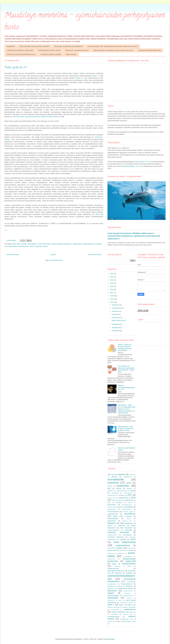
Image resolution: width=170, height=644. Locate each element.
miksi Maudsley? (126, 528)
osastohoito (111, 548)
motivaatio (128, 530)
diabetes (129, 488)
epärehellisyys (128, 493)
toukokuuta (116, 328)
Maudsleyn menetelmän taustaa (77, 50)
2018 (112, 289)
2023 (112, 277)
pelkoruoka (111, 553)
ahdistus (122, 474)
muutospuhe (127, 535)
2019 (112, 286)
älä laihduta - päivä (129, 621)
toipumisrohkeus (128, 591)
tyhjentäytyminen (128, 596)
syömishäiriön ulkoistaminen (19, 246)
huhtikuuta (116, 331)
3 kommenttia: (11, 240)
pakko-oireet (112, 550)
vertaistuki (114, 614)
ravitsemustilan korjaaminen (61, 244)
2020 (112, 283)
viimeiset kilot (128, 614)
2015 (112, 299)
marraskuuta (117, 308)
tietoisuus (129, 586)
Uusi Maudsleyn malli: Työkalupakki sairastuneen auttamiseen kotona (113, 46)
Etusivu (53, 254)
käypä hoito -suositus (122, 516)
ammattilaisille (116, 479)
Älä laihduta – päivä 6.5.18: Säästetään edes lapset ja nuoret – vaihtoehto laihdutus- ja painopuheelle (127, 409)
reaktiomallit (77, 244)
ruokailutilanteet (88, 244)
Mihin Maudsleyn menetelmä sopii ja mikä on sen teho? (113, 50)
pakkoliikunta (123, 550)
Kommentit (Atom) (56, 260)
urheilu (120, 600)
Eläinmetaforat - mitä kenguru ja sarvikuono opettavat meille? (126, 428)
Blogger (112, 639)
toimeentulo (111, 588)
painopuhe (131, 548)
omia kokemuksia (44, 244)
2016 (112, 296)
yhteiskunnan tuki (126, 619)
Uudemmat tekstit (13, 254)
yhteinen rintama (42, 246)
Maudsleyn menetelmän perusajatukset (68, 46)
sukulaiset (118, 573)
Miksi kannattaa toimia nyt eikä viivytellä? (34, 46)
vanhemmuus (130, 609)
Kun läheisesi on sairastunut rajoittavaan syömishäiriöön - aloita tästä (126, 369)
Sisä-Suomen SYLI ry (143, 162)
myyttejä (123, 539)
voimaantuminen (113, 617)
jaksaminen (112, 505)
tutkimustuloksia (113, 596)
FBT (130, 495)
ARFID (110, 486)
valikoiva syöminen (114, 607)
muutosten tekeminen (116, 537)
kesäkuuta (116, 324)
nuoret (133, 539)
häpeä (128, 500)
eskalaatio (122, 495)
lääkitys (110, 526)
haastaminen (123, 498)
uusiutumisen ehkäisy (126, 603)
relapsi (114, 564)
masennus (121, 526)
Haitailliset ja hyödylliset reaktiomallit (20, 50)
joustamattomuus (127, 505)
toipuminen (112, 591)
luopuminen (112, 521)
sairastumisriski (113, 568)
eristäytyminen (112, 495)
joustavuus (111, 507)
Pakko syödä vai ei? (15, 68)
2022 (112, 280)
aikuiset (114, 477)
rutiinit (129, 566)
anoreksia (113, 483)
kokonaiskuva (127, 509)
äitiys (119, 621)
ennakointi (115, 493)
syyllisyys (129, 573)
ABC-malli (99, 214)
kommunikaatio (113, 512)
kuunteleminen (113, 514)
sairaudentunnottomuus (116, 571)
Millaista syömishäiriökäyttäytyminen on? (126, 387)
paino (120, 548)
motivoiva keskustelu (118, 532)
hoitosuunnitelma (117, 500)
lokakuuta (116, 311)
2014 (112, 302)
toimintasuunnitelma (126, 588)
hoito (133, 498)
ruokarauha (117, 566)
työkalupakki (113, 598)
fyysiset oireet (112, 498)
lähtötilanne (129, 523)
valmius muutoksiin (129, 607)
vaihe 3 (130, 605)
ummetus (129, 598)
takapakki (111, 586)
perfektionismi (121, 553)
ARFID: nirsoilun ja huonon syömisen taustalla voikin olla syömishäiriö (125, 348)
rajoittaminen (111, 559)
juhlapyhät (119, 507)
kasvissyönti (111, 509)
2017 (112, 293)
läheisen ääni (127, 521)
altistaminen (128, 477)
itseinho (130, 503)
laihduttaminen (113, 519)
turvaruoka (127, 593)
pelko (131, 550)
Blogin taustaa (71, 54)
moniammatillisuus (113, 530)
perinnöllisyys (128, 556)
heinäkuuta (116, 317)
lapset (129, 519)
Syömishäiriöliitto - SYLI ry (132, 166)
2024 (112, 274)
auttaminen (123, 486)
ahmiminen (132, 475)
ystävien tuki (111, 621)
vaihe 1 (95, 76)
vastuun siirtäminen (119, 612)
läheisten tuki (113, 523)
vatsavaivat (132, 612)
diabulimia (110, 491)
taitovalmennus (127, 584)
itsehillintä (119, 502)
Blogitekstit (11, 46)
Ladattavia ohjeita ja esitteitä (51, 54)
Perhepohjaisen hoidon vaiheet (49, 50)
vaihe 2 (79, 78)
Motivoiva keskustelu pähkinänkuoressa (21, 54)
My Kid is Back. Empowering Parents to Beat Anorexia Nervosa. (37, 117)
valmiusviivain (115, 610)
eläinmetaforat (121, 491)
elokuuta (115, 314)
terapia (120, 586)
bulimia (119, 488)
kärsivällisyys (32, 244)
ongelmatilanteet (123, 545)
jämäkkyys (129, 507)
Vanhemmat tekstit (95, 254)
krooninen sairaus (128, 512)
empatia (24, 244)
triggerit (111, 593)
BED (109, 488)
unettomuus (111, 600)
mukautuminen (112, 535)
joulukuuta (116, 305)
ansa (129, 483)
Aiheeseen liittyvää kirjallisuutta (150, 50)
